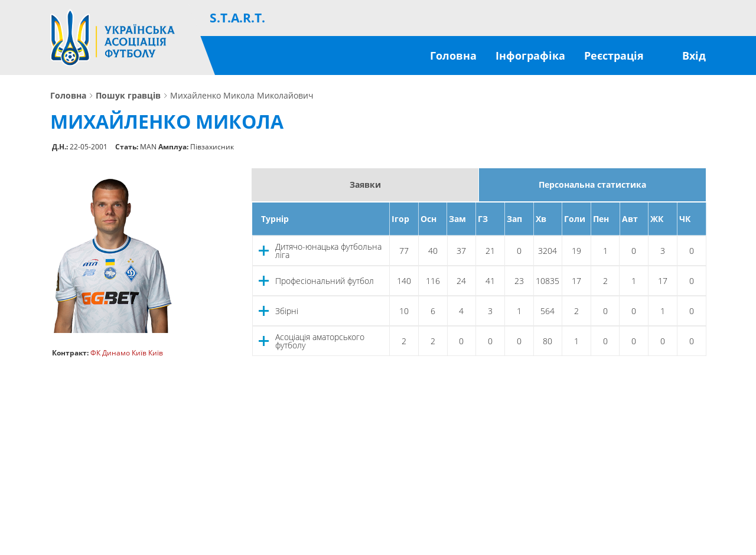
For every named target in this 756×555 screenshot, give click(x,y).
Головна (453, 56)
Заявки (365, 185)
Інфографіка (530, 56)
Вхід (694, 56)
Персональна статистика (592, 185)
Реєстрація (614, 56)
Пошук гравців (128, 96)
